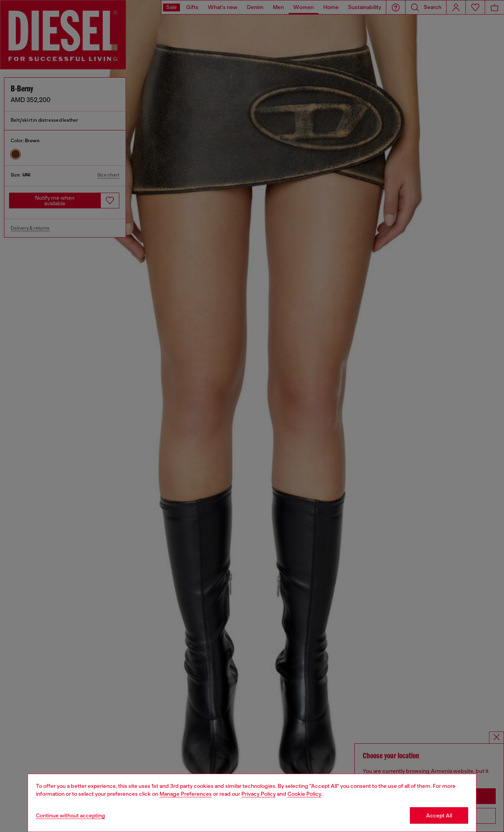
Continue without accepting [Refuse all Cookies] (70, 815)
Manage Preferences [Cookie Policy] (186, 794)
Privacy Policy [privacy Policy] (258, 794)
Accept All (439, 815)
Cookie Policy (304, 794)
